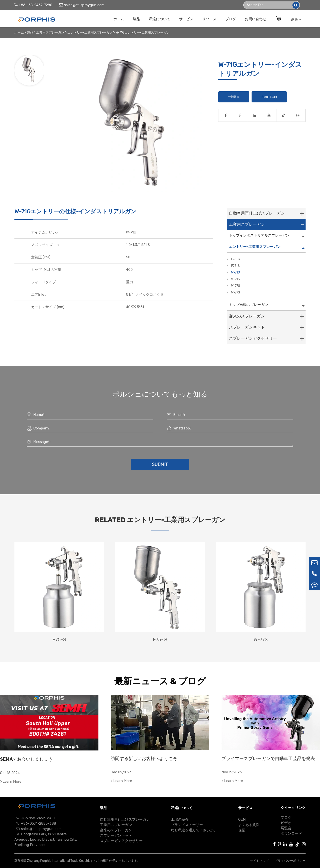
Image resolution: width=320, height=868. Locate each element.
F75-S (235, 266)
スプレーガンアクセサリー (253, 338)
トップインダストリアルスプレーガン (259, 235)
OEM (242, 819)
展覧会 (286, 828)
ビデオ (286, 823)
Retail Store (269, 97)
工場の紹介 (180, 819)
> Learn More (11, 781)
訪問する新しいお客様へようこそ (144, 758)
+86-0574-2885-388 (35, 823)
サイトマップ (260, 861)
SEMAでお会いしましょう (26, 759)
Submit (160, 464)
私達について (160, 19)
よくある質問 (249, 825)
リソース (209, 19)
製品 (136, 19)
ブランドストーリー (187, 825)
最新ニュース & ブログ (160, 681)
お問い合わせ (256, 19)
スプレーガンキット (247, 327)
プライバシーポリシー (290, 861)
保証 (242, 830)
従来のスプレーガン (247, 316)
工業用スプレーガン (50, 33)
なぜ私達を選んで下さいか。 (194, 830)
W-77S (236, 292)
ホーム (119, 19)
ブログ (231, 19)
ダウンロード (291, 833)
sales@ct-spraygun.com (82, 5)
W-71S (235, 279)
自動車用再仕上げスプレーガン (257, 213)
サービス (186, 19)
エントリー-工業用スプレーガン (90, 33)
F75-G (236, 259)
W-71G (236, 272)
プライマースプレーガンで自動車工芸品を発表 (268, 758)
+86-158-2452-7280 (33, 5)
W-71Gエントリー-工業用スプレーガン (143, 33)
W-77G (236, 286)
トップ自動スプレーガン (248, 305)
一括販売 (234, 97)
